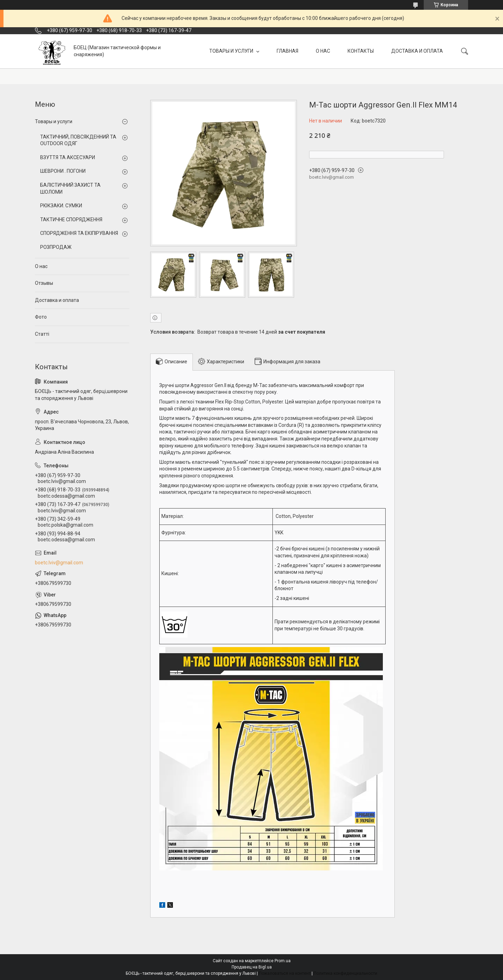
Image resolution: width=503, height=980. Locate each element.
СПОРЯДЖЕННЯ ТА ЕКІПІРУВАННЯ (79, 233)
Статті (42, 334)
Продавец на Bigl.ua (252, 967)
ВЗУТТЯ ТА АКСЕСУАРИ (68, 157)
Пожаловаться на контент (285, 973)
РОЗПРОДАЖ (56, 247)
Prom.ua (283, 961)
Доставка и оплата (57, 300)
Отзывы (44, 283)
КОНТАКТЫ (361, 51)
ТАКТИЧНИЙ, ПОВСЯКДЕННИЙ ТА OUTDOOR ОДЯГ (78, 140)
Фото (41, 317)
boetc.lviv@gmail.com (59, 563)
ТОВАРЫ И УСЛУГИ (232, 51)
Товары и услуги (54, 121)
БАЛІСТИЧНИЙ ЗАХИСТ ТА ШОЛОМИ (70, 188)
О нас (41, 266)
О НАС (323, 51)
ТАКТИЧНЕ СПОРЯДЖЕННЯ (71, 220)
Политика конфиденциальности (345, 973)
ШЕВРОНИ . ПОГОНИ (63, 171)
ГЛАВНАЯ (287, 51)
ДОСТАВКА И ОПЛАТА (417, 51)
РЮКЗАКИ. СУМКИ (61, 206)
